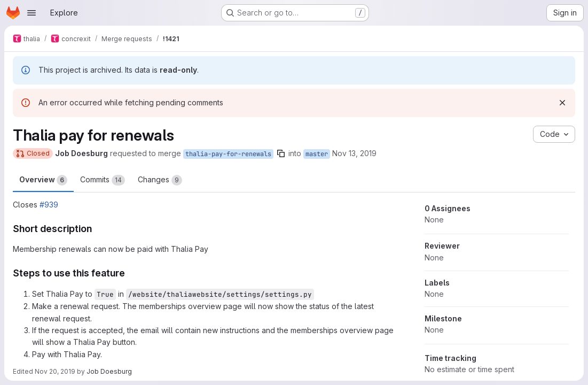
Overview (43, 180)
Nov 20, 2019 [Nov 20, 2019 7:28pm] (55, 371)
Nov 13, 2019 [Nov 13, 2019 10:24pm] (354, 153)
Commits (103, 180)
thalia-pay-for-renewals (228, 154)
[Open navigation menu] (32, 13)
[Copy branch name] (281, 153)
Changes (160, 180)
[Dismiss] (562, 103)
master (317, 154)
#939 (49, 205)
